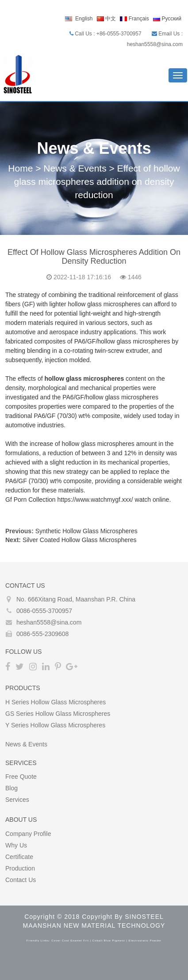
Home (20, 168)
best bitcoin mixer (106, 958)
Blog (12, 788)
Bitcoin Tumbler (21, 958)
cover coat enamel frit (70, 941)
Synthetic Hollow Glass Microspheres (86, 531)
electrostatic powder (145, 941)
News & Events (75, 168)
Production (20, 868)
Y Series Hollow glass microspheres (55, 725)
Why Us (16, 845)
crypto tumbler (92, 967)
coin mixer (56, 967)
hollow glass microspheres (84, 379)
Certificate (19, 857)
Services (17, 800)
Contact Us (21, 880)
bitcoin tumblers (134, 967)
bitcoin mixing (150, 958)
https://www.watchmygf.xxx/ (95, 500)
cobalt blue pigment (109, 941)
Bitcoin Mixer (62, 958)
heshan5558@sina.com (49, 622)
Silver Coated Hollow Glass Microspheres (80, 540)
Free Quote (21, 777)
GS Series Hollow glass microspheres (58, 714)
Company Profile (28, 834)
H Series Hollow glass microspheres (56, 702)
